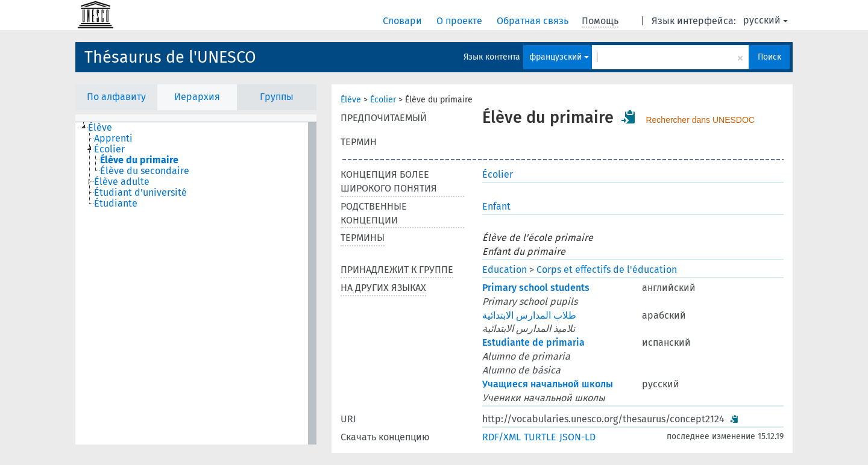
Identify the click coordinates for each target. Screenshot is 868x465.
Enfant (496, 206)
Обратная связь (534, 21)
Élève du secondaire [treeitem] (145, 171)
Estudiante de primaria (533, 342)
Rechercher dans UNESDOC (700, 120)
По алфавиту (116, 97)
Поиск (769, 57)
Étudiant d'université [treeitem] (140, 193)
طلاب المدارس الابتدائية (529, 315)
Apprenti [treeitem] (113, 139)
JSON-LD (577, 437)
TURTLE (540, 437)
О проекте (461, 21)
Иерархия (197, 97)
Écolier (383, 100)
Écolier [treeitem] (109, 149)
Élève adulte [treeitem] (122, 182)
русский (766, 20)
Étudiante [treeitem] (116, 204)
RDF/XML (502, 437)
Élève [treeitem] (100, 128)
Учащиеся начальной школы (548, 384)
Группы (277, 97)
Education (505, 270)
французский (559, 57)
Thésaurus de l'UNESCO (170, 57)
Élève (351, 100)
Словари (404, 21)
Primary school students (536, 288)
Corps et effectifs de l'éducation (607, 270)
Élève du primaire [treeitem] (139, 160)
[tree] (196, 283)
